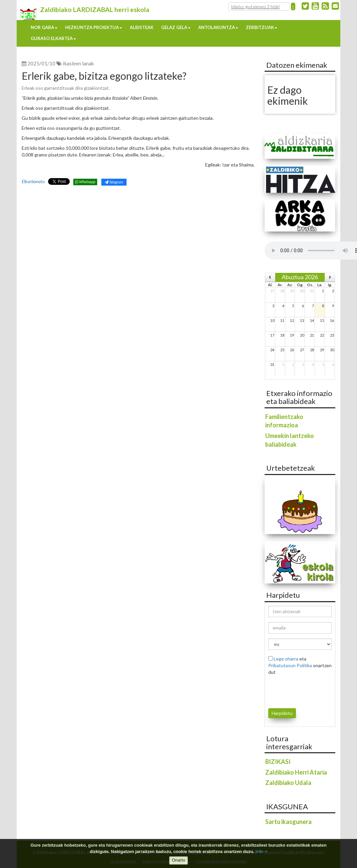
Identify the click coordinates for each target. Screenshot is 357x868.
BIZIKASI (278, 762)
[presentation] (307, 691)
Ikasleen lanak (78, 63)
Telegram (114, 182)
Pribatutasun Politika (290, 665)
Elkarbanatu (33, 181)
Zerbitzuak (262, 27)
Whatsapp (85, 182)
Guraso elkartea (53, 38)
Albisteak (142, 27)
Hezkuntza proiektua (94, 27)
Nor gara (44, 27)
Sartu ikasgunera (288, 822)
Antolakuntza (218, 27)
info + (261, 851)
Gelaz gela (176, 27)
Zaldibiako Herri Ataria (296, 772)
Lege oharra (286, 659)
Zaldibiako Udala (288, 783)
